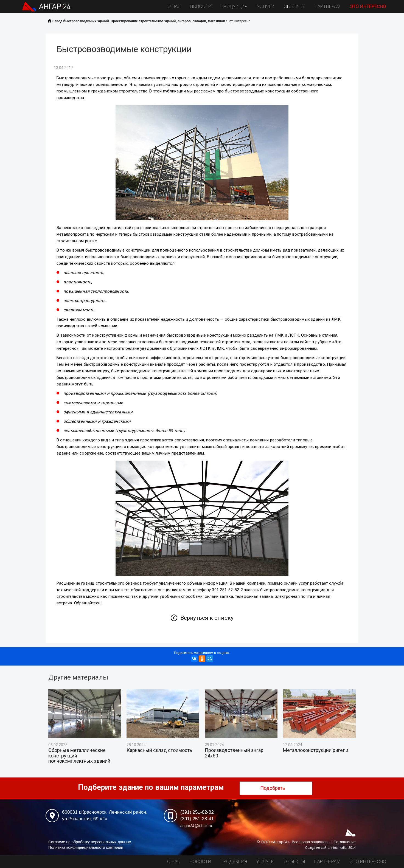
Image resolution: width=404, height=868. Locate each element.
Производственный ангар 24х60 (234, 753)
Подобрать (276, 788)
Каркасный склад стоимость (159, 750)
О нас (174, 6)
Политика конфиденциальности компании (86, 847)
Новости (201, 6)
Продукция (234, 6)
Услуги (266, 6)
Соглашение (345, 842)
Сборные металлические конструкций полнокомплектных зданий (79, 756)
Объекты (294, 6)
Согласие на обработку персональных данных (90, 842)
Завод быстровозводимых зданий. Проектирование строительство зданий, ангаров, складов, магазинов (139, 21)
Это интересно (368, 6)
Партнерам (328, 6)
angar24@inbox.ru (196, 826)
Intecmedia (339, 848)
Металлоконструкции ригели (316, 750)
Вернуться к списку (207, 618)
